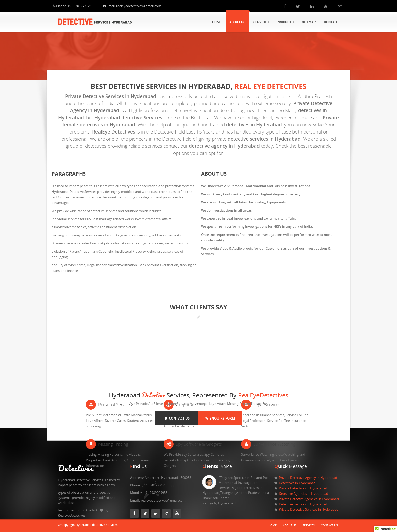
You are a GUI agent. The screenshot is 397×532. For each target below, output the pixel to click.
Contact (331, 22)
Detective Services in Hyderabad (303, 504)
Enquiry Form (220, 418)
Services (261, 22)
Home (217, 22)
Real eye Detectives (270, 86)
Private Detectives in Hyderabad (303, 488)
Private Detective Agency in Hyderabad (308, 478)
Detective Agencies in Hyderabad (303, 493)
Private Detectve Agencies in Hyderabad (309, 499)
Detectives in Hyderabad (297, 483)
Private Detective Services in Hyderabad (309, 509)
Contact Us (177, 418)
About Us (237, 22)
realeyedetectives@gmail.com (144, 6)
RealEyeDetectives (263, 395)
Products (285, 22)
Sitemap (309, 22)
